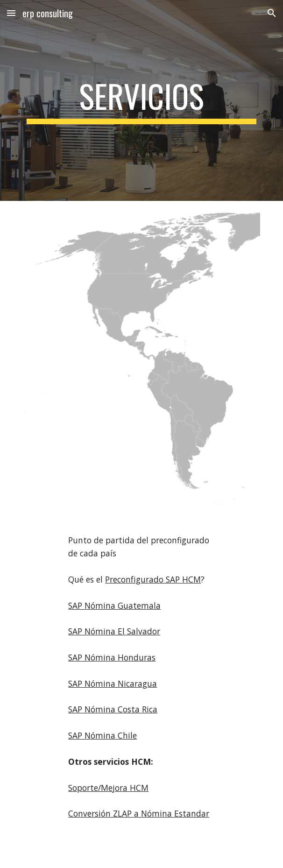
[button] (11, 13)
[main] (141, 100)
